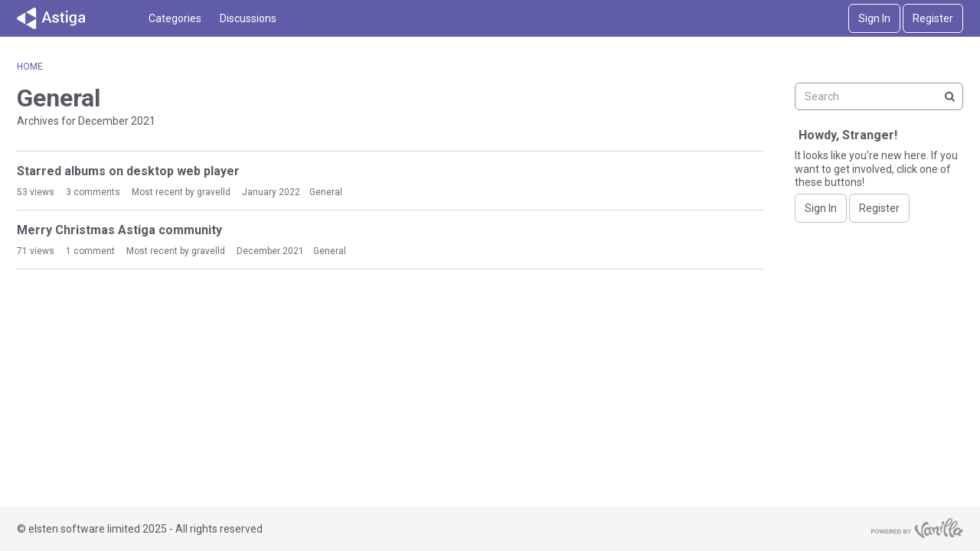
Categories (175, 18)
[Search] (949, 96)
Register (933, 18)
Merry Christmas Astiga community (119, 230)
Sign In (874, 18)
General (326, 192)
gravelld (214, 192)
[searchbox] (879, 96)
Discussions (248, 18)
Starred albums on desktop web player (128, 171)
